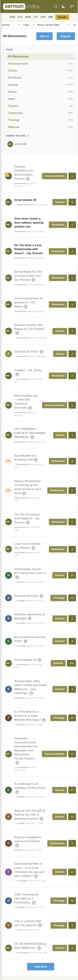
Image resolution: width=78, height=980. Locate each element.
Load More (41, 967)
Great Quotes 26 (25, 200)
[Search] (56, 6)
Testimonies (41, 113)
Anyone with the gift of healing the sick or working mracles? (30, 815)
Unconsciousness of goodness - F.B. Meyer (28, 302)
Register (66, 36)
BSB (13, 17)
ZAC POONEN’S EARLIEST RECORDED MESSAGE (30, 433)
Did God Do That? (26, 352)
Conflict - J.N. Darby (28, 370)
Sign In (45, 36)
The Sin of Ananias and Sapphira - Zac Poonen (27, 518)
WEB (28, 17)
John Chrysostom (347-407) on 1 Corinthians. (26, 899)
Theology (41, 120)
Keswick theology (26, 596)
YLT (36, 17)
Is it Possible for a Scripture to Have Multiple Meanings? (28, 716)
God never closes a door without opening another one (29, 223)
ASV (43, 17)
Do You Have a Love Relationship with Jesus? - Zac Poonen (29, 249)
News (41, 99)
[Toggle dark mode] (64, 6)
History (41, 92)
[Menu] (72, 6)
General (41, 85)
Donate (62, 17)
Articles (41, 71)
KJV (20, 17)
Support (41, 106)
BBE (51, 17)
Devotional (41, 78)
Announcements (41, 64)
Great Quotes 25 (25, 660)
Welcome (41, 127)
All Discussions (18, 56)
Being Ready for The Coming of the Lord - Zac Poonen (28, 276)
